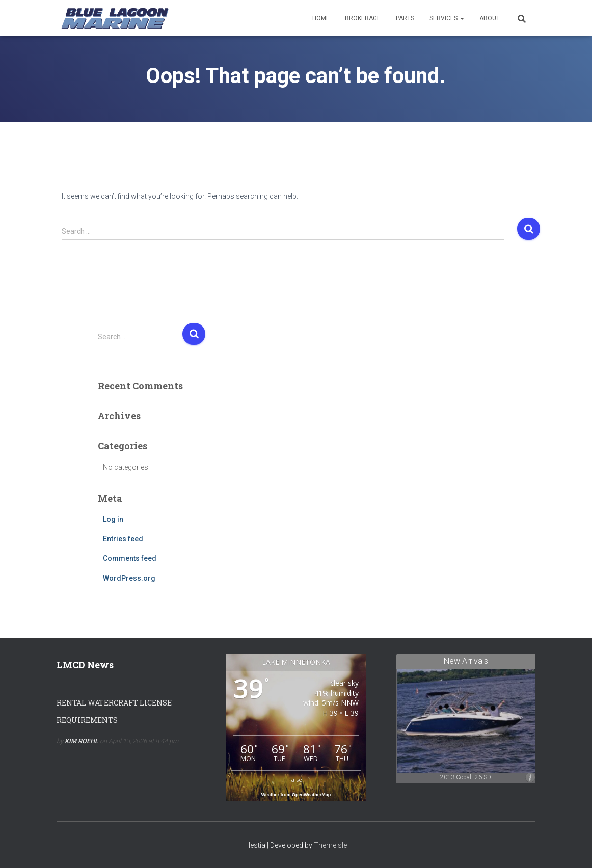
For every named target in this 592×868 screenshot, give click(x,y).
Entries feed (123, 539)
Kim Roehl (82, 741)
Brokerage (363, 18)
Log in (113, 519)
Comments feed (130, 558)
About (490, 18)
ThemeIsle (330, 845)
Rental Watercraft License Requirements (114, 711)
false (296, 780)
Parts (405, 18)
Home (321, 18)
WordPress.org (129, 578)
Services (447, 18)
